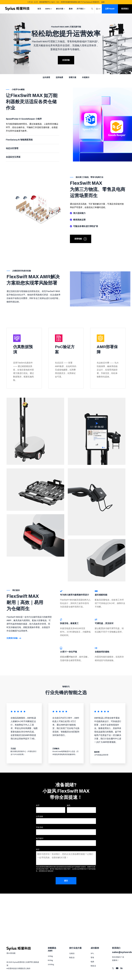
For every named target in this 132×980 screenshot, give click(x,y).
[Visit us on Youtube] (117, 968)
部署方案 (73, 77)
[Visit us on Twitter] (113, 968)
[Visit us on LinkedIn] (121, 968)
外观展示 (86, 77)
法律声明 (29, 962)
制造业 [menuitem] (72, 958)
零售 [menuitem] (92, 958)
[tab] (32, 125)
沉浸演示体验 (14, 638)
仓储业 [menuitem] (72, 953)
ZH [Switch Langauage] (98, 9)
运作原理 (46, 77)
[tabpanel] (32, 127)
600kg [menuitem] (50, 960)
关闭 (103, 2)
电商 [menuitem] (92, 962)
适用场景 (59, 77)
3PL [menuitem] (92, 953)
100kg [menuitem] (50, 956)
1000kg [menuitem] (51, 964)
